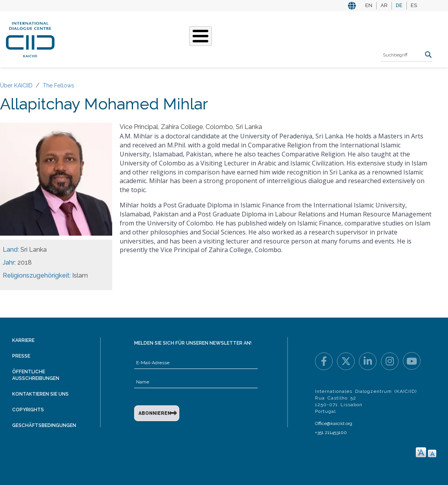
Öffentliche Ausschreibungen (36, 375)
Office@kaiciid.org (334, 423)
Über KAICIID (16, 85)
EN (369, 5)
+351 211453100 (331, 432)
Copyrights (28, 410)
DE (399, 5)
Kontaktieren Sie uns (40, 394)
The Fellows (58, 85)
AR (384, 5)
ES (414, 5)
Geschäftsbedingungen (44, 425)
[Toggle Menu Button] (200, 36)
